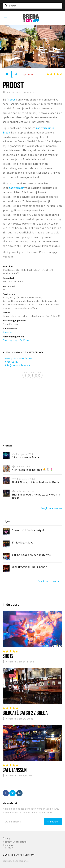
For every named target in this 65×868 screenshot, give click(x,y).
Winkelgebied (10, 329)
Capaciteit (8, 278)
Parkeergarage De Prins (16, 340)
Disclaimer (8, 845)
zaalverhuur (16, 188)
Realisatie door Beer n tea (16, 861)
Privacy (6, 838)
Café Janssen (15, 770)
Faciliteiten (9, 294)
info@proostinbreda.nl (18, 365)
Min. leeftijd (9, 286)
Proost (11, 99)
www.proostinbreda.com (19, 358)
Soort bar (8, 266)
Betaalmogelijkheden (14, 321)
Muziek (6, 312)
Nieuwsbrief (10, 803)
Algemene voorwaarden (15, 842)
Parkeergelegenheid (13, 337)
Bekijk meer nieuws (50, 508)
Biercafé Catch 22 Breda (25, 713)
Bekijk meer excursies (49, 581)
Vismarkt (7, 332)
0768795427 (12, 362)
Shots (8, 656)
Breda (9, 848)
